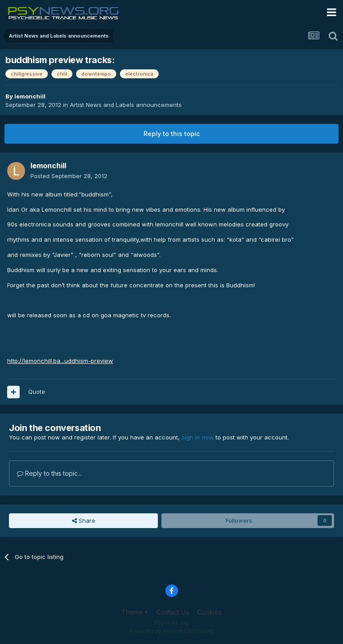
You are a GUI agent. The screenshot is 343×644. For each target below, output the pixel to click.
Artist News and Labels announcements (126, 105)
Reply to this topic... (49, 473)
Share (84, 520)
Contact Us (173, 612)
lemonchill (30, 96)
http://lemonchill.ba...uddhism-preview (60, 361)
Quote (37, 392)
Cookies (210, 612)
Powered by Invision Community (172, 631)
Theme (135, 612)
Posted (69, 176)
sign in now (198, 437)
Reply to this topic (172, 134)
